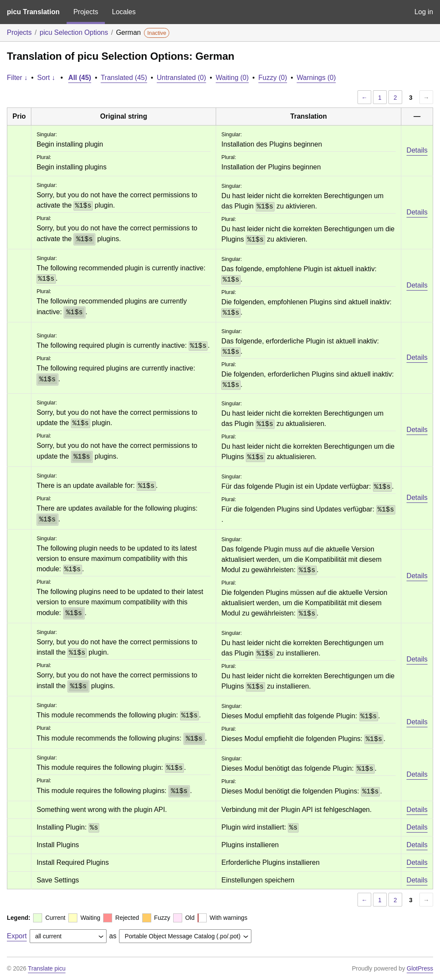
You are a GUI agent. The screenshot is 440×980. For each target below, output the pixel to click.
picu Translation (33, 12)
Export (17, 936)
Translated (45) (124, 78)
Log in (424, 12)
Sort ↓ (46, 78)
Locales (124, 12)
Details (417, 150)
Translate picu (47, 968)
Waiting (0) (232, 78)
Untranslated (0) (182, 78)
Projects (86, 12)
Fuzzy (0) (273, 78)
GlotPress (420, 968)
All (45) (80, 78)
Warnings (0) (316, 78)
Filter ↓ (17, 78)
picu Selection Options (74, 32)
